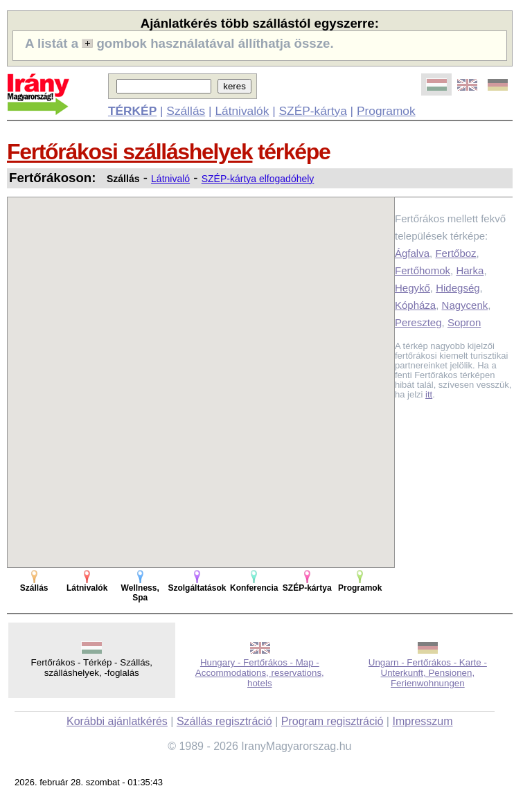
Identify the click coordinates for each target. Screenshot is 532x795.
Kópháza (415, 305)
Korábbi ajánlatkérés (117, 721)
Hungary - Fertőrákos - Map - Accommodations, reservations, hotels (260, 673)
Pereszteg (418, 322)
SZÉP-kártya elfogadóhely (258, 179)
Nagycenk (465, 305)
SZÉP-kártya (313, 111)
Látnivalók (242, 111)
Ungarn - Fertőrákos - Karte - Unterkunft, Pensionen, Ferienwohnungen (428, 673)
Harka (470, 270)
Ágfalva (412, 253)
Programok (386, 111)
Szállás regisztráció (224, 721)
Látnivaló (170, 179)
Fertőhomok (423, 270)
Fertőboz (455, 253)
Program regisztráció (332, 721)
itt (429, 394)
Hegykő (413, 288)
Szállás (186, 111)
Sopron (464, 322)
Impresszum (422, 721)
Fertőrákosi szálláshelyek (130, 152)
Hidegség (458, 288)
